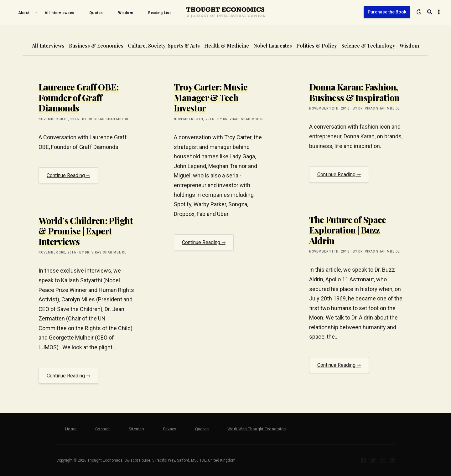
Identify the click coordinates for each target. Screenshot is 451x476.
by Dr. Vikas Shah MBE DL (106, 119)
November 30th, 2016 (59, 119)
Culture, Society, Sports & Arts (164, 46)
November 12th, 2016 (329, 108)
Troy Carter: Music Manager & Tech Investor (211, 97)
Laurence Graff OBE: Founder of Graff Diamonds (79, 97)
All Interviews (48, 46)
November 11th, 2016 (329, 251)
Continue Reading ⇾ (68, 175)
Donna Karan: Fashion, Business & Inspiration (354, 92)
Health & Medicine (227, 46)
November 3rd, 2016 (57, 252)
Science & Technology (368, 46)
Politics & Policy (317, 46)
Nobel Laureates (273, 46)
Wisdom (409, 46)
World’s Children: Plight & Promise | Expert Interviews (86, 231)
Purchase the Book (387, 12)
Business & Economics (96, 46)
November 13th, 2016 (194, 119)
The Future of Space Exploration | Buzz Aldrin (348, 230)
